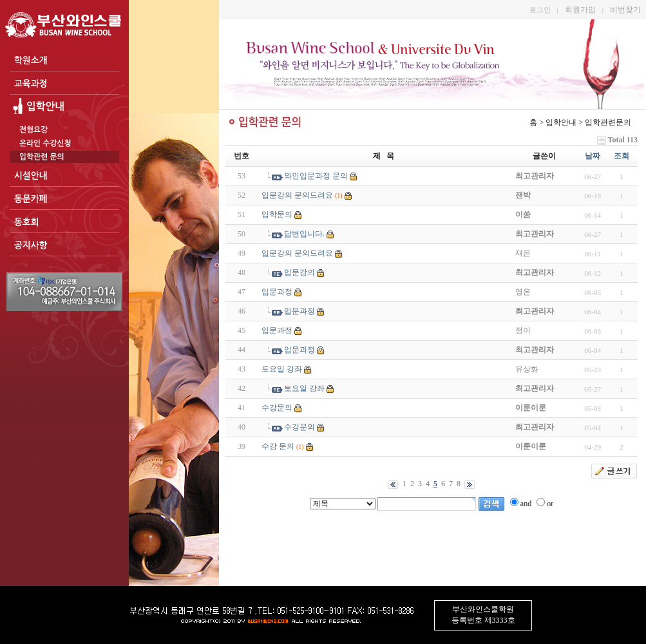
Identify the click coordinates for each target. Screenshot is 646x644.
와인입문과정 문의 (316, 176)
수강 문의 (278, 446)
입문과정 (277, 292)
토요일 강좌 (282, 369)
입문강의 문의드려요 (297, 195)
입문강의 (299, 272)
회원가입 (580, 10)
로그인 (540, 10)
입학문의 (277, 214)
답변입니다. (304, 234)
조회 (622, 156)
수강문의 (277, 408)
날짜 (593, 156)
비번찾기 (625, 10)
